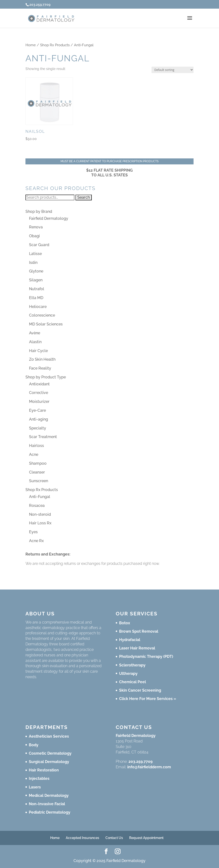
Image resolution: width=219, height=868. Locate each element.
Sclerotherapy (132, 665)
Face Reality (40, 368)
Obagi (34, 236)
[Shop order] (173, 70)
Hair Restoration (44, 770)
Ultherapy (128, 674)
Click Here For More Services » (148, 699)
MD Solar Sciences (46, 324)
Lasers (35, 787)
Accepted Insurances (82, 838)
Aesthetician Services (49, 736)
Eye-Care (37, 410)
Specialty (38, 428)
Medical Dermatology (49, 796)
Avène (35, 333)
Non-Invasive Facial (47, 804)
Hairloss (36, 446)
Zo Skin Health (42, 359)
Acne (34, 454)
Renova (36, 227)
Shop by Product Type (46, 377)
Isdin (33, 263)
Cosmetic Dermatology (50, 753)
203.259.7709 (140, 761)
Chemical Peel (133, 682)
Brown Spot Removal (139, 631)
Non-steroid (40, 514)
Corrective (39, 393)
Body (34, 745)
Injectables (39, 778)
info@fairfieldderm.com (149, 767)
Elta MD (36, 298)
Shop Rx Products (55, 45)
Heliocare (38, 307)
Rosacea (37, 506)
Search (84, 197)
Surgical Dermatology (49, 762)
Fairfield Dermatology (49, 218)
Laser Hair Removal (137, 648)
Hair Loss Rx (40, 523)
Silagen (36, 280)
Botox (125, 623)
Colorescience (42, 315)
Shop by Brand (39, 211)
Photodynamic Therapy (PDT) (146, 657)
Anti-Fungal (40, 497)
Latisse (35, 254)
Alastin (35, 342)
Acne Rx (36, 541)
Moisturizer (39, 402)
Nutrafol (37, 289)
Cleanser (37, 472)
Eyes (33, 532)
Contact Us (114, 838)
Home (31, 45)
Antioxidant (39, 384)
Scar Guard (39, 245)
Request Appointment (146, 838)
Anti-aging (39, 419)
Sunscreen (39, 481)
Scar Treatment (43, 437)
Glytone (36, 271)
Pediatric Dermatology (50, 812)
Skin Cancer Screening (140, 690)
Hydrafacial (130, 640)
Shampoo (38, 463)
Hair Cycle (38, 351)
